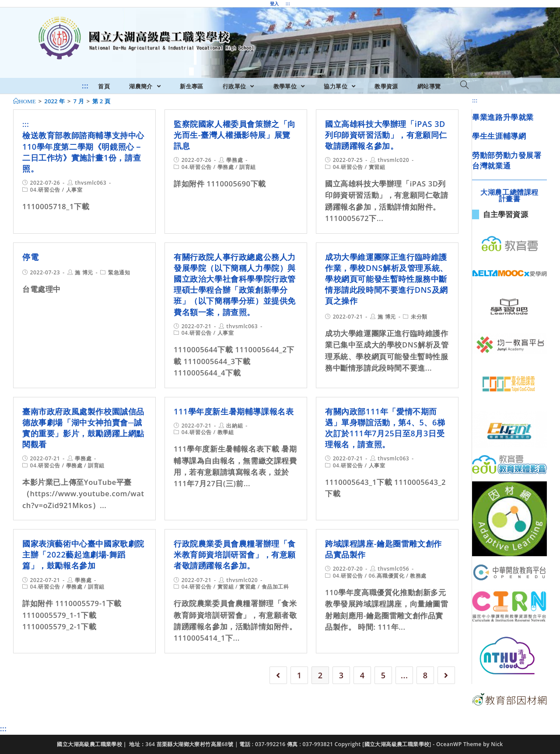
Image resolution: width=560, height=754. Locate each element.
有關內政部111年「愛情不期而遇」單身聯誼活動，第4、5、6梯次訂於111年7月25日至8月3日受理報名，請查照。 (385, 428)
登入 (275, 4)
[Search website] (464, 85)
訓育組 (248, 167)
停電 (30, 257)
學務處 (234, 160)
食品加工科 (275, 587)
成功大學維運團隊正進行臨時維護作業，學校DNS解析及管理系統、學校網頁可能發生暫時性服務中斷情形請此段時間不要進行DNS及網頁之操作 (387, 279)
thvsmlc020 (393, 160)
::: (288, 4)
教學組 (226, 432)
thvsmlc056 (393, 569)
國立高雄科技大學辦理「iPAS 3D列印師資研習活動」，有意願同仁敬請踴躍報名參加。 (386, 135)
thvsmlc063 (91, 183)
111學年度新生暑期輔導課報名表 (234, 411)
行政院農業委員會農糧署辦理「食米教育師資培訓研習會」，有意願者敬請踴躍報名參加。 (235, 554)
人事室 (74, 190)
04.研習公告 (45, 190)
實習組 (377, 167)
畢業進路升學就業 (503, 117)
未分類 (419, 317)
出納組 (234, 426)
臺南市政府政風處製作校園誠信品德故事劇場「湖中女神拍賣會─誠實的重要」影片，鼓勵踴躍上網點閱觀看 (83, 428)
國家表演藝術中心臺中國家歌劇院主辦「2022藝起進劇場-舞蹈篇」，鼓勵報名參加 (83, 554)
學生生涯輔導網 (499, 136)
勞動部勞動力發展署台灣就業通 (507, 160)
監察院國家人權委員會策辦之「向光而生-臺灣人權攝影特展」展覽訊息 (235, 135)
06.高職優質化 (387, 576)
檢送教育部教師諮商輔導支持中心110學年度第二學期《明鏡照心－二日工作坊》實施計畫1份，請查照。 (83, 152)
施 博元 (84, 272)
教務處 (418, 576)
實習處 (248, 587)
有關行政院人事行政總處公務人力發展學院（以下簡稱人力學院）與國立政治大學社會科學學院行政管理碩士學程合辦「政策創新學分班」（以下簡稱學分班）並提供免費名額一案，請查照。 (235, 284)
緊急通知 (119, 272)
